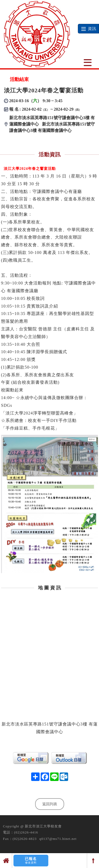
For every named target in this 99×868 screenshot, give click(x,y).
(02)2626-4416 (26, 832)
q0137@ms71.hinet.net (58, 839)
